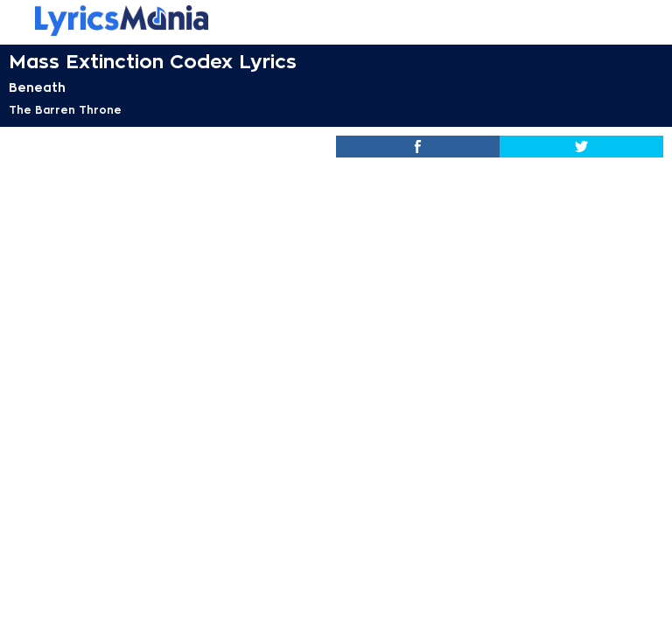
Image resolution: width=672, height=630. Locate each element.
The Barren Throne (65, 110)
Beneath (37, 87)
